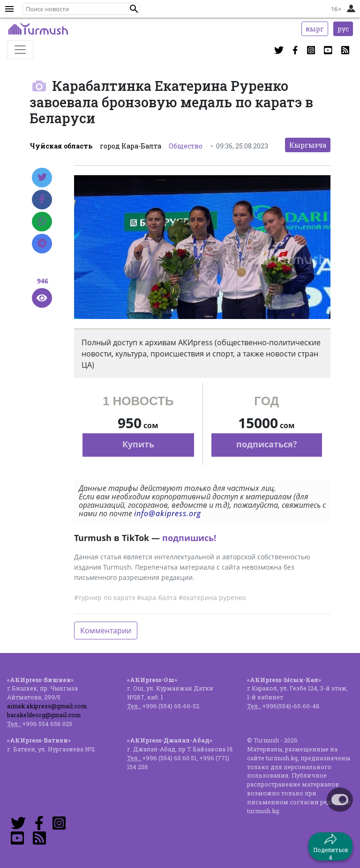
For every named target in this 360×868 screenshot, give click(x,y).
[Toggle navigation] (20, 50)
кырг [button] (315, 29)
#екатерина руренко (212, 597)
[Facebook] (42, 200)
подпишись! (189, 538)
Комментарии (106, 631)
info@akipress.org (168, 513)
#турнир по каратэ (105, 597)
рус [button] (343, 29)
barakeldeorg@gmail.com (44, 715)
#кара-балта (157, 597)
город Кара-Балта (131, 146)
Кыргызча (308, 145)
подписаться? (267, 444)
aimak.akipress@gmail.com (47, 706)
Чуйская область (61, 146)
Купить (138, 444)
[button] (134, 9)
